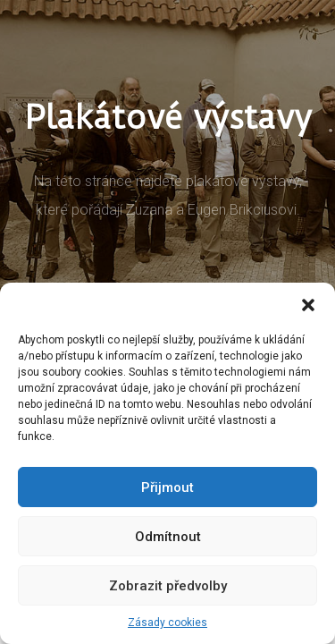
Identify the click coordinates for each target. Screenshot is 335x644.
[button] (308, 305)
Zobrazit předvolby (168, 586)
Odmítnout (168, 537)
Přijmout (167, 487)
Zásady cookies (167, 623)
